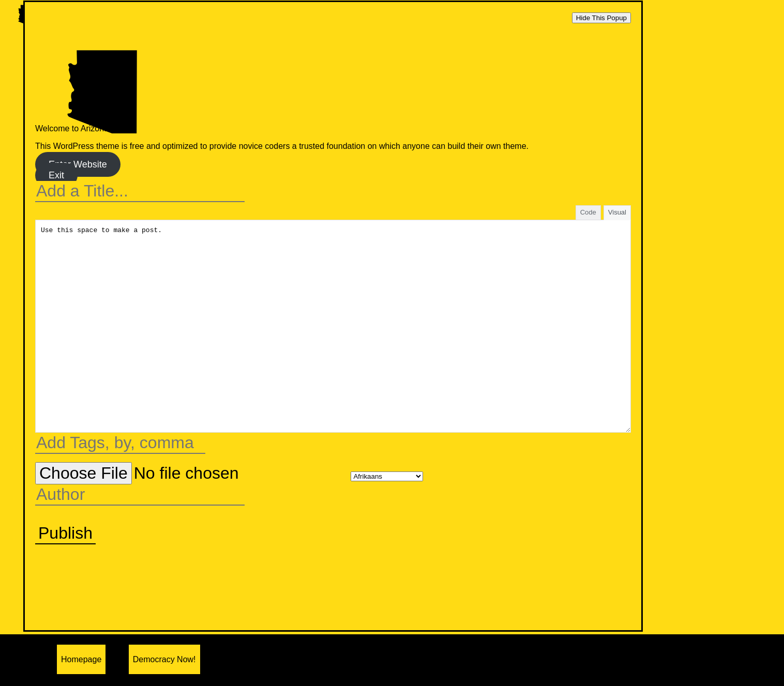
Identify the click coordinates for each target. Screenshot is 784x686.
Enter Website (78, 164)
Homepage (81, 659)
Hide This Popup (601, 18)
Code (588, 212)
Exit (56, 175)
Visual (617, 212)
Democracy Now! (164, 659)
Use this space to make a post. (333, 326)
